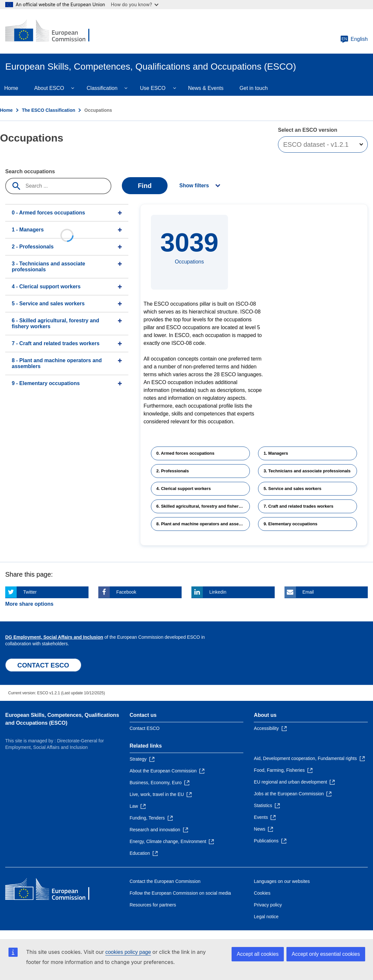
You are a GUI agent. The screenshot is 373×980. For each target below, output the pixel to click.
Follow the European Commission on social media (180, 893)
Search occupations (30, 171)
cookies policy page (128, 952)
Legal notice (266, 917)
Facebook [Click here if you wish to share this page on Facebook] (126, 592)
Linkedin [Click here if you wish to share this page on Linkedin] (218, 592)
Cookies (262, 893)
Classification (102, 88)
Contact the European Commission (165, 881)
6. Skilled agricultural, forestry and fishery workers (203, 506)
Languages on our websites (282, 881)
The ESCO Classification (49, 110)
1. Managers (276, 453)
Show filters (194, 186)
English (354, 39)
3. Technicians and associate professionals (307, 471)
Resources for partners (153, 905)
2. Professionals (173, 471)
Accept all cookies (258, 954)
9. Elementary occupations (291, 524)
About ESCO (49, 88)
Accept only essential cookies (326, 954)
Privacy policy (268, 905)
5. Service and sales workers (292, 489)
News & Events (206, 88)
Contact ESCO (145, 728)
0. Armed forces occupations (186, 453)
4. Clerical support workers (184, 489)
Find (145, 186)
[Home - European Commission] (53, 31)
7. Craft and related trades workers (299, 506)
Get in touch (253, 88)
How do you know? (135, 4)
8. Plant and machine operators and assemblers (203, 524)
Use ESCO (153, 88)
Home (6, 110)
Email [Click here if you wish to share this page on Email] (308, 592)
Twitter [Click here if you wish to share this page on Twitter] (30, 592)
